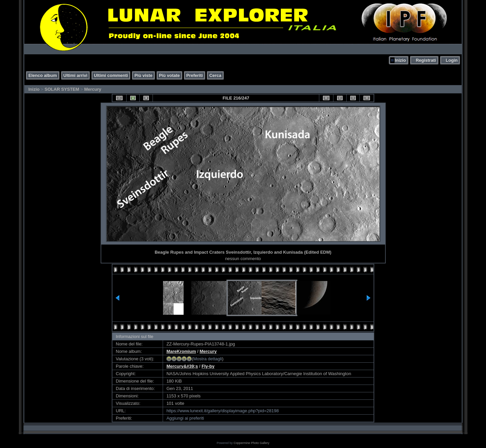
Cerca (215, 75)
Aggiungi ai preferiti (185, 418)
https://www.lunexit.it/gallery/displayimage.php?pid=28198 (223, 411)
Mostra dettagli (207, 359)
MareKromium (181, 351)
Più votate (169, 75)
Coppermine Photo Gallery (251, 443)
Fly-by (208, 366)
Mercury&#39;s (182, 366)
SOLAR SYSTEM (62, 89)
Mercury (93, 89)
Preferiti (195, 75)
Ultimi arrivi (76, 75)
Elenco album (43, 75)
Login (452, 60)
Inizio (400, 60)
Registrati (426, 60)
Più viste (143, 75)
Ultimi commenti (111, 75)
